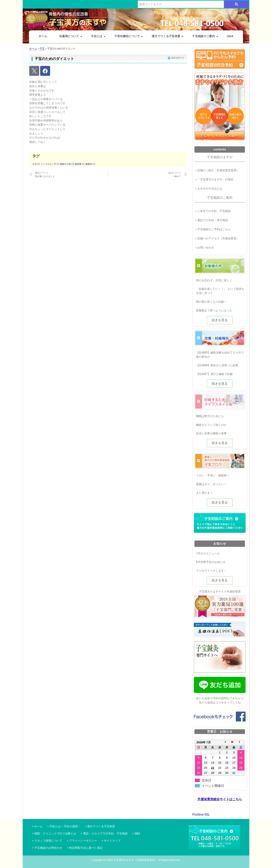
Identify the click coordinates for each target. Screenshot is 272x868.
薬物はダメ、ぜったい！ (211, 484)
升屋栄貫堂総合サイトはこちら (220, 800)
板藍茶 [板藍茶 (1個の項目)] (90, 164)
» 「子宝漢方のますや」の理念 (214, 179)
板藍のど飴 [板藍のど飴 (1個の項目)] (67, 164)
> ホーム (37, 826)
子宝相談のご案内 (205, 36)
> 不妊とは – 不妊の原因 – (64, 826)
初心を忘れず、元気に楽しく (214, 280)
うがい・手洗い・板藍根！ (213, 475)
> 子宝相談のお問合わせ (47, 848)
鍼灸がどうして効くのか (211, 425)
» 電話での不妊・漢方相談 (212, 220)
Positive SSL (201, 815)
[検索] (181, 4)
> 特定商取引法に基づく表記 (85, 848)
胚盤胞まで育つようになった (214, 310)
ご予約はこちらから (164, 13)
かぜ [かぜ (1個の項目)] (36, 164)
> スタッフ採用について (47, 841)
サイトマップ (194, 13)
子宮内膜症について (129, 36)
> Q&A (136, 833)
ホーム (43, 36)
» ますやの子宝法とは (209, 189)
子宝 (42, 49)
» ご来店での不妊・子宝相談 (213, 211)
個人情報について (223, 13)
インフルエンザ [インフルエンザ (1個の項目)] (50, 164)
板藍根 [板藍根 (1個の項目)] (80, 164)
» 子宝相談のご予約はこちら (213, 229)
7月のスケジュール (208, 553)
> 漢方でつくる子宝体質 (100, 826)
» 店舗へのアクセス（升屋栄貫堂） (217, 238)
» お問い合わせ (205, 248)
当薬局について (71, 36)
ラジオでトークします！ (211, 571)
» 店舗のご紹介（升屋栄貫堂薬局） (217, 170)
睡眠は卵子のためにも (210, 416)
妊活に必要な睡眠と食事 (211, 433)
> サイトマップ (111, 841)
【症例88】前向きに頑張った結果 (217, 365)
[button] (220, 320)
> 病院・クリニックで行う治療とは (54, 833)
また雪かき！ (204, 493)
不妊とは (98, 36)
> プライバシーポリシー (82, 841)
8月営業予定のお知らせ (211, 562)
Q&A (230, 36)
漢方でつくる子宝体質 (168, 36)
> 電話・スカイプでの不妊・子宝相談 (104, 833)
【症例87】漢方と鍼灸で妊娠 (214, 374)
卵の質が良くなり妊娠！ (211, 302)
